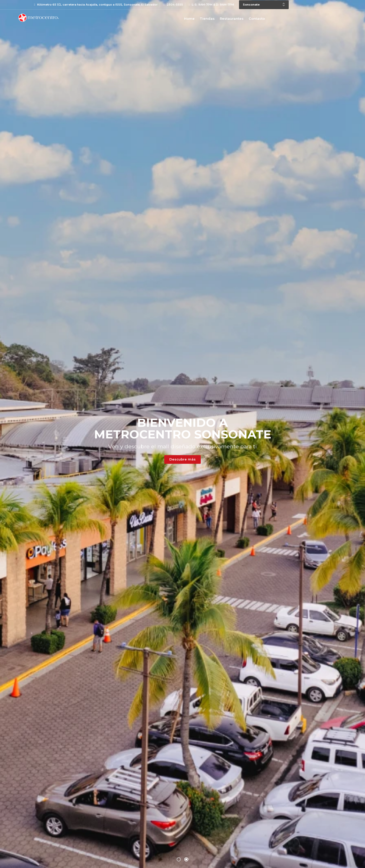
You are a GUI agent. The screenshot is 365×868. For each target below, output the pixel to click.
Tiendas (207, 19)
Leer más (183, 841)
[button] (179, 175)
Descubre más (96, 599)
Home (189, 19)
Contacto (257, 19)
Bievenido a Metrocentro (39, 18)
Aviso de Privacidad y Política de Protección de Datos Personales (223, 858)
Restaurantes (232, 19)
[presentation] (16, 430)
